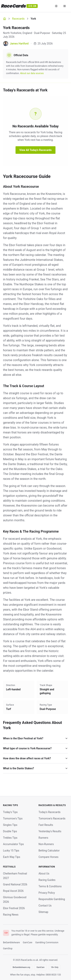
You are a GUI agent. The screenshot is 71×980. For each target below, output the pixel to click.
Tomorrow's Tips (13, 818)
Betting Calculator (49, 851)
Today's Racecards (50, 812)
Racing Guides (47, 880)
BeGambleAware (11, 942)
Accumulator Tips (13, 844)
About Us (44, 874)
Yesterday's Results (50, 831)
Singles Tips (10, 825)
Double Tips (10, 831)
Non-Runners (46, 844)
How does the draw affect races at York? (35, 758)
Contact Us (45, 906)
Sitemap (43, 912)
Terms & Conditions (50, 886)
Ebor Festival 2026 (14, 908)
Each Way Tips (12, 857)
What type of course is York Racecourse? (35, 748)
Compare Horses (49, 857)
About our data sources (32, 73)
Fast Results (46, 825)
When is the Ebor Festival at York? (35, 738)
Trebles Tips (10, 838)
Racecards (18, 19)
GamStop (8, 949)
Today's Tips (10, 812)
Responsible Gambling (52, 899)
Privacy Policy (47, 893)
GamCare (28, 942)
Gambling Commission (47, 942)
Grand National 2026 (15, 884)
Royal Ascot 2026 (13, 891)
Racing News (11, 915)
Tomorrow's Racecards (52, 818)
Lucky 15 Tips (11, 851)
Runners (43, 838)
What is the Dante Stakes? (35, 768)
